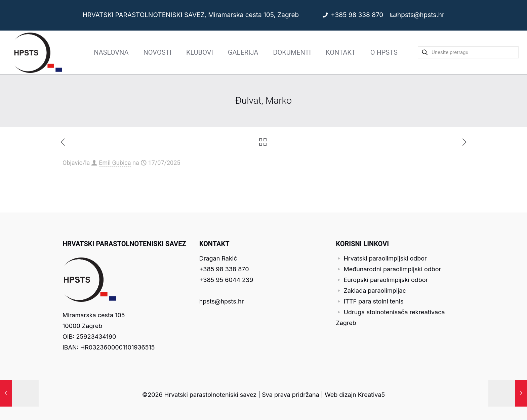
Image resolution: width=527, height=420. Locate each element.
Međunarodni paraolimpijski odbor (392, 269)
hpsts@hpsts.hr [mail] (421, 15)
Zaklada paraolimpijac (375, 291)
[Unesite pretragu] (468, 52)
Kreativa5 (371, 395)
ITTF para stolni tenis (373, 301)
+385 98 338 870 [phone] (358, 15)
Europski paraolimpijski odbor (386, 280)
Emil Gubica (115, 163)
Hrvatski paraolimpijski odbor (385, 258)
